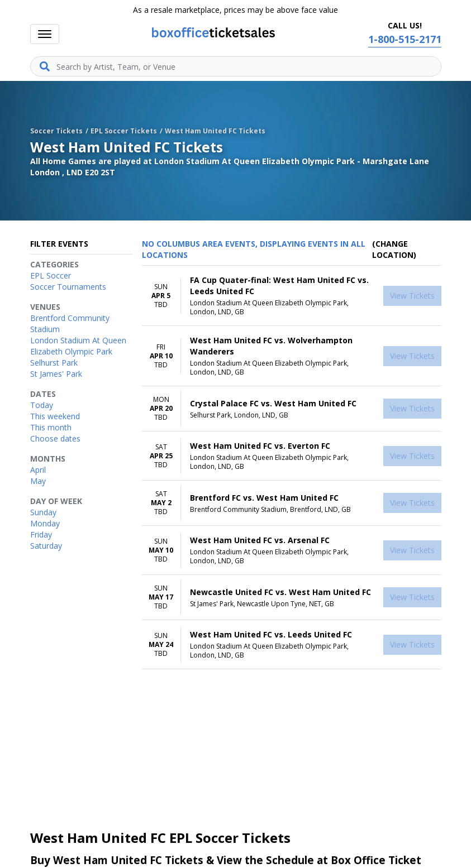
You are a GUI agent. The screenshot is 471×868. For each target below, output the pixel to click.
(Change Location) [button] (394, 249)
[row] (292, 296)
